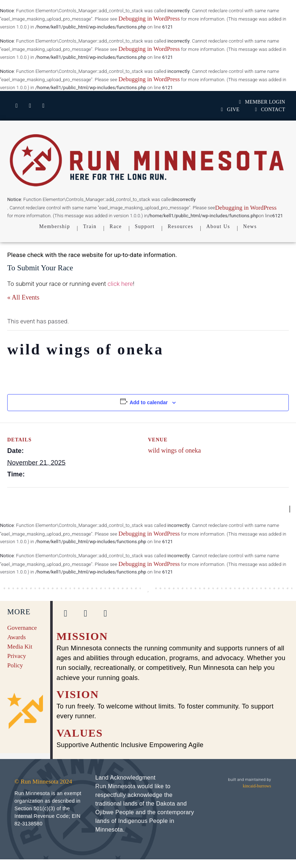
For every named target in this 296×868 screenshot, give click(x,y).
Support (145, 226)
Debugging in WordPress (149, 19)
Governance (22, 628)
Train (90, 226)
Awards (16, 637)
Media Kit (20, 647)
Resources (180, 226)
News (250, 226)
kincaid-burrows (257, 786)
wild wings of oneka (174, 450)
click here (120, 284)
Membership (55, 226)
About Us (218, 226)
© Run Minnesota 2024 (43, 782)
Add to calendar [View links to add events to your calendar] (149, 402)
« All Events (23, 297)
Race (116, 226)
